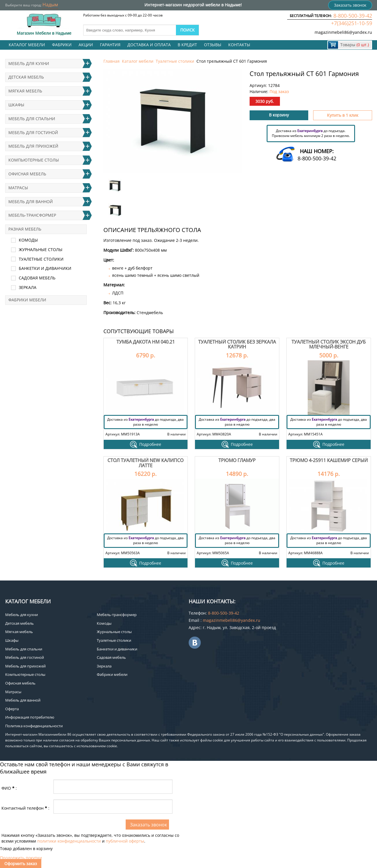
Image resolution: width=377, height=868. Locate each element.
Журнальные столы (41, 250)
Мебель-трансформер (32, 215)
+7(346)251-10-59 (352, 23)
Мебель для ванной (31, 202)
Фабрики (62, 45)
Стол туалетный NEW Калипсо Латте (145, 463)
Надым (50, 5)
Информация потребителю (30, 717)
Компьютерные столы (34, 160)
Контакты (239, 45)
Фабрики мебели (27, 300)
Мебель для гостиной (33, 132)
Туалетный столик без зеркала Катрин (237, 344)
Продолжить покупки (21, 858)
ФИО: (9, 788)
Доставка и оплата (149, 45)
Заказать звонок (350, 5)
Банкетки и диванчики (45, 268)
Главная (112, 61)
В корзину (279, 115)
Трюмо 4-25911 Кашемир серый (329, 460)
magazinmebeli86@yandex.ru (343, 32)
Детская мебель (26, 77)
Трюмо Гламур (237, 460)
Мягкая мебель (25, 91)
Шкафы (16, 105)
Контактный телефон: (25, 808)
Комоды (28, 240)
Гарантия (110, 45)
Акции (86, 45)
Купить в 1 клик (343, 115)
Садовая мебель (37, 278)
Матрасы (18, 188)
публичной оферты (125, 841)
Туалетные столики (175, 61)
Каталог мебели (27, 45)
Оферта (12, 709)
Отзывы (213, 45)
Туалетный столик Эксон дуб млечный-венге (329, 344)
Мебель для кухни (29, 63)
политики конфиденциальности (69, 841)
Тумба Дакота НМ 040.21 (146, 342)
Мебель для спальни (32, 119)
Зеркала (28, 287)
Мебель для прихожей (33, 146)
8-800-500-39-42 (353, 16)
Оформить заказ (21, 864)
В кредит (187, 45)
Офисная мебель (27, 174)
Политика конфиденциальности (34, 726)
